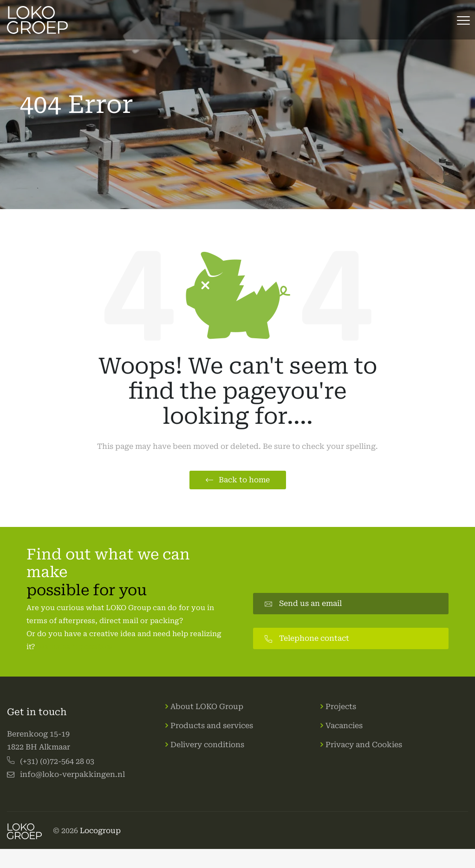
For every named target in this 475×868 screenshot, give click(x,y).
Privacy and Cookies (364, 745)
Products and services (212, 726)
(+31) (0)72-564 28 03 (57, 761)
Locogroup (100, 831)
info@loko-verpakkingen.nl (72, 774)
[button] (238, 480)
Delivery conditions (207, 745)
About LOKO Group (207, 707)
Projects (341, 707)
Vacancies (344, 726)
